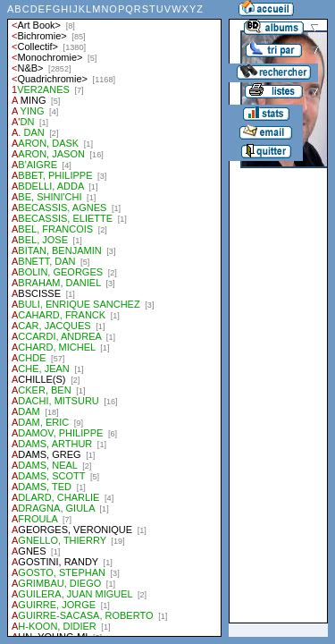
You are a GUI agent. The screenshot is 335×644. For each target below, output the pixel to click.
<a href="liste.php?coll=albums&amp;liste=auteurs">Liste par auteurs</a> (114, 318)
